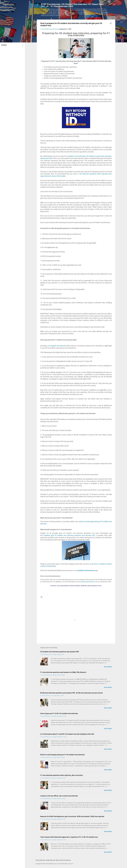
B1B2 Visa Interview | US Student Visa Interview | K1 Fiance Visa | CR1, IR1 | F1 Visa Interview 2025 (72, 5)
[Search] (114, 5)
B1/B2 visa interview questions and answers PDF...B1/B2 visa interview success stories (71, 693)
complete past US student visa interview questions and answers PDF (69, 535)
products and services (86, 570)
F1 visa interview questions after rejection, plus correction (62, 775)
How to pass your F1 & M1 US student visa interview (59, 713)
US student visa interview (57, 346)
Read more (108, 667)
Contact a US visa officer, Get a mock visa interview (59, 796)
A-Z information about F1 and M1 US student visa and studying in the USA (67, 734)
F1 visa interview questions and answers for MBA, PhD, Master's (63, 672)
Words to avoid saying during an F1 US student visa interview (62, 755)
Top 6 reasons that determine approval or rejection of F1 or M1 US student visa (69, 837)
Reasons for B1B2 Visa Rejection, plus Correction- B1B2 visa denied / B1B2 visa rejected (72, 816)
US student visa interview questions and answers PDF (60, 652)
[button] (111, 24)
